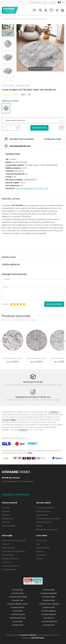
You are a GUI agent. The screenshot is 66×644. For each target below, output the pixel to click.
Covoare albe (49, 590)
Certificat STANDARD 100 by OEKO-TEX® (32, 188)
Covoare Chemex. (28, 635)
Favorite (51, 11)
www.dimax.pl (38, 638)
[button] (33, 121)
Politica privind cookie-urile (14, 540)
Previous (11, 80)
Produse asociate (16, 316)
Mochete (6, 511)
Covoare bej (17, 590)
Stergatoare (7, 519)
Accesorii (6, 522)
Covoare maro (17, 593)
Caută (40, 11)
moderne (53, 412)
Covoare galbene (49, 611)
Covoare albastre (49, 614)
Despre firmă (36, 3)
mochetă (23, 430)
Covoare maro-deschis (49, 604)
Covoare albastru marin (17, 604)
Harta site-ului (8, 548)
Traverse (6, 515)
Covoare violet (49, 600)
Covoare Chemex (10, 10)
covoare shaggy (9, 420)
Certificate (7, 562)
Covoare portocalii (17, 618)
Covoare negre (49, 597)
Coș (62, 11)
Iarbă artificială (8, 526)
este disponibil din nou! (20, 146)
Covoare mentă (18, 614)
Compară (57, 11)
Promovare (41, 555)
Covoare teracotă (49, 621)
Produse (40, 551)
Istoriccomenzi (43, 548)
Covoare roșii (17, 600)
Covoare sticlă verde (18, 597)
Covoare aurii (49, 625)
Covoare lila (17, 611)
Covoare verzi (17, 625)
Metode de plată (44, 522)
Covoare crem (49, 607)
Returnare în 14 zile (33, 382)
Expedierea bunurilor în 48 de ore (33, 397)
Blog (45, 3)
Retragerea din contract (47, 529)
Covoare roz (49, 618)
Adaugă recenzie (54, 304)
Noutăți (39, 559)
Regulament (42, 515)
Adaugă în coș (39, 128)
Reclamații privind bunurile (48, 519)
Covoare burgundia (49, 593)
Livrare (39, 526)
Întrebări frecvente (10, 559)
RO (63, 2)
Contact (52, 3)
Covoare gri (17, 621)
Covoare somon (17, 607)
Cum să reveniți (43, 511)
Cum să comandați (45, 508)
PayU (30, 453)
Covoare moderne (38, 19)
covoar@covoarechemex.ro (16, 494)
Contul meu (46, 11)
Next (5, 80)
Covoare (24, 19)
